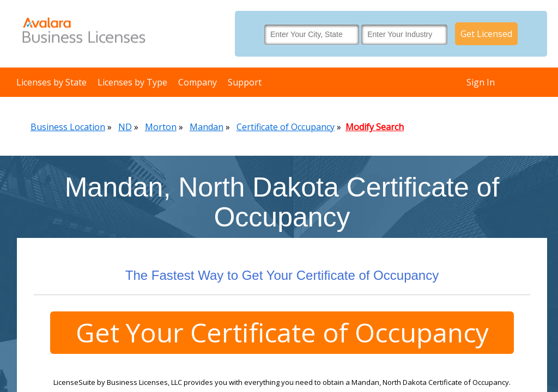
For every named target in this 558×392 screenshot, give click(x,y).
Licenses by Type (132, 82)
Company (198, 82)
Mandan (207, 127)
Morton (161, 127)
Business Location (68, 127)
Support (245, 82)
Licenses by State (51, 82)
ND (125, 127)
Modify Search (375, 127)
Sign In (481, 82)
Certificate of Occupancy (286, 127)
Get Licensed (486, 34)
